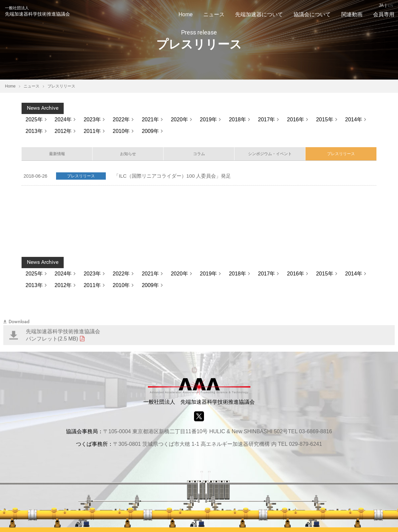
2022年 (121, 119)
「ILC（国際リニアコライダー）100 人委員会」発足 (176, 178)
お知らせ (128, 155)
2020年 (179, 119)
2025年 (34, 119)
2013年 (34, 131)
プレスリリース (341, 155)
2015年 (325, 119)
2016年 (296, 119)
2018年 (237, 119)
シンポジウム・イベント (270, 155)
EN (390, 5)
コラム (199, 155)
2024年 (63, 119)
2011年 (92, 131)
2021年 (150, 119)
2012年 (63, 131)
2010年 (121, 131)
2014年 (354, 119)
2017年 (267, 119)
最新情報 (57, 155)
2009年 (150, 131)
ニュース (32, 86)
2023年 (92, 119)
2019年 (209, 119)
